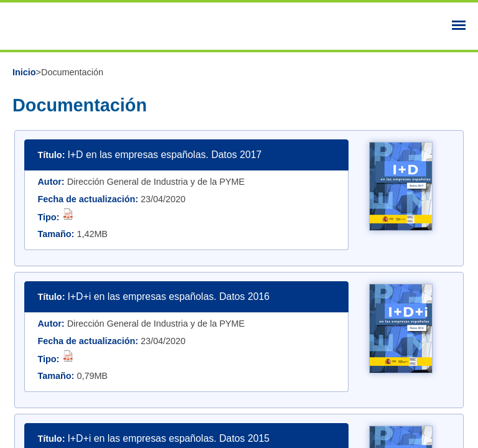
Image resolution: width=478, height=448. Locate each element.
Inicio (24, 72)
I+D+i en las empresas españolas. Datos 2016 (168, 296)
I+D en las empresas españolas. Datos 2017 (164, 155)
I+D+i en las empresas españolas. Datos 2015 (168, 438)
